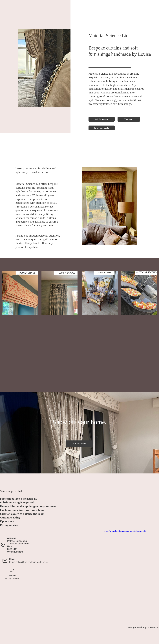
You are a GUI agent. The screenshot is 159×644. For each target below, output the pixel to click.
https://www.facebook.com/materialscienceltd (125, 531)
